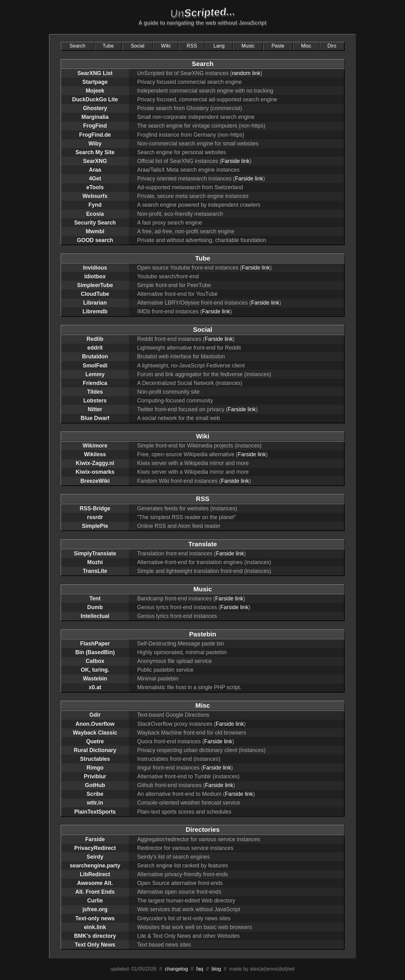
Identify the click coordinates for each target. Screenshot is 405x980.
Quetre (95, 741)
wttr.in (95, 803)
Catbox (95, 661)
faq (200, 969)
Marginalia (95, 117)
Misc (306, 46)
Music (248, 46)
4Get (95, 179)
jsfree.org (95, 909)
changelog (176, 969)
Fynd (95, 205)
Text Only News (95, 945)
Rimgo (95, 768)
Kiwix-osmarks (95, 472)
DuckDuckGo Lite (95, 99)
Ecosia (95, 214)
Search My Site (95, 152)
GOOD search (95, 240)
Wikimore (95, 446)
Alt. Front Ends (95, 892)
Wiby (95, 144)
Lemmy (95, 374)
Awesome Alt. (95, 883)
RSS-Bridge (95, 508)
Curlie (95, 901)
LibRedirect (95, 874)
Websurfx (95, 196)
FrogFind (95, 126)
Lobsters (95, 401)
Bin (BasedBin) (95, 652)
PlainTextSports (95, 812)
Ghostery (95, 108)
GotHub (95, 785)
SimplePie (95, 526)
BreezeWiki (95, 481)
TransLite (95, 571)
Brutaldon (95, 356)
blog (216, 969)
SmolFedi (95, 366)
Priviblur (95, 776)
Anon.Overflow (95, 724)
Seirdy (95, 857)
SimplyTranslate (95, 553)
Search (77, 46)
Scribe (95, 794)
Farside (95, 839)
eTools (95, 187)
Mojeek (95, 91)
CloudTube (95, 294)
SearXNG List (95, 73)
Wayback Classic (95, 733)
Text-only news (95, 918)
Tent (95, 599)
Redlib (95, 339)
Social (138, 46)
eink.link (95, 927)
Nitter (95, 409)
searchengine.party (95, 866)
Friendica (95, 383)
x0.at (95, 687)
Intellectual (95, 616)
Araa (95, 170)
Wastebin (95, 679)
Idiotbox (95, 276)
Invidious (95, 268)
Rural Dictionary (95, 750)
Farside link (235, 161)
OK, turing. (95, 670)
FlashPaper (95, 644)
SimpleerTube (95, 285)
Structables (95, 759)
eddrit (95, 348)
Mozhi (95, 562)
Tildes (95, 392)
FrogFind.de (95, 135)
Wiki (166, 46)
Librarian (95, 303)
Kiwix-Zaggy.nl (95, 463)
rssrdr (95, 517)
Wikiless (95, 454)
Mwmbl (95, 231)
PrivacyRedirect (95, 848)
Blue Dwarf (95, 418)
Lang (219, 46)
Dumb (95, 607)
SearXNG (95, 161)
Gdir (95, 715)
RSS (192, 46)
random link (246, 73)
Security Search (95, 223)
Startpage (95, 82)
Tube (108, 46)
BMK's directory (95, 936)
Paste (278, 46)
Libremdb (95, 311)
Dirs (332, 46)
